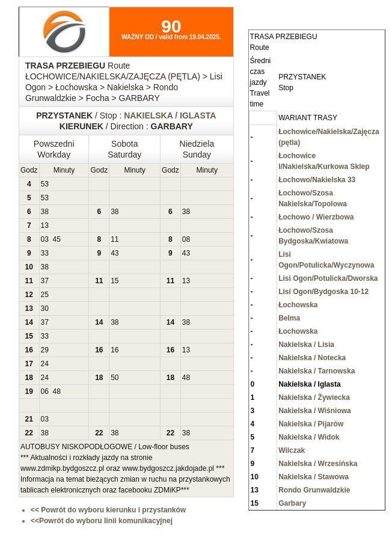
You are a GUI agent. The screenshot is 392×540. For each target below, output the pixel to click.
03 (45, 239)
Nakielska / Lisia (306, 345)
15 (115, 281)
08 (186, 239)
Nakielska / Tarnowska (317, 371)
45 (57, 239)
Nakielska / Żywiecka (314, 397)
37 (45, 281)
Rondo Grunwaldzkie (314, 490)
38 (45, 212)
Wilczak (292, 450)
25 (45, 295)
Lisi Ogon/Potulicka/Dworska (328, 278)
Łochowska (298, 305)
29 (45, 350)
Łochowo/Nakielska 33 (317, 180)
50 (115, 378)
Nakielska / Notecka (312, 358)
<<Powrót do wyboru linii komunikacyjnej (102, 521)
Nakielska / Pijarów (311, 424)
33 (45, 253)
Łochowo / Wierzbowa (316, 217)
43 (115, 253)
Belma (289, 318)
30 (45, 308)
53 (45, 184)
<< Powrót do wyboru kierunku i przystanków (108, 510)
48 (186, 378)
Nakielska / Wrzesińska (318, 464)
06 (45, 391)
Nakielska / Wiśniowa (315, 411)
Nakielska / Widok (309, 437)
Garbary (292, 503)
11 (115, 239)
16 (115, 350)
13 (45, 226)
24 (45, 364)
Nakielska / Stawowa (314, 477)
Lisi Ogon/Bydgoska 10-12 (323, 292)
